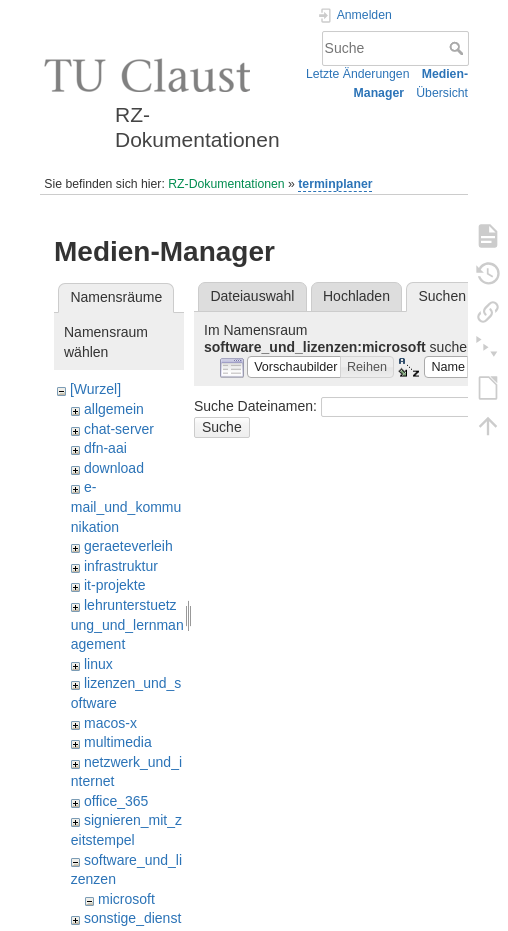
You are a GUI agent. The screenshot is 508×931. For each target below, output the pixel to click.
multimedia (118, 742)
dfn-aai (105, 448)
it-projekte (114, 585)
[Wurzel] (95, 389)
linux (98, 664)
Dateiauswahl (252, 296)
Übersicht (442, 93)
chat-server (119, 429)
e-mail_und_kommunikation (126, 506)
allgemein (114, 409)
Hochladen (356, 296)
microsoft (126, 899)
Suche (458, 48)
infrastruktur (121, 566)
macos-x (110, 723)
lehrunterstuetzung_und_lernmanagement (127, 624)
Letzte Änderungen (358, 74)
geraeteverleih (128, 546)
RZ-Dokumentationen (226, 184)
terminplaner (335, 184)
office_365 (116, 801)
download (114, 468)
